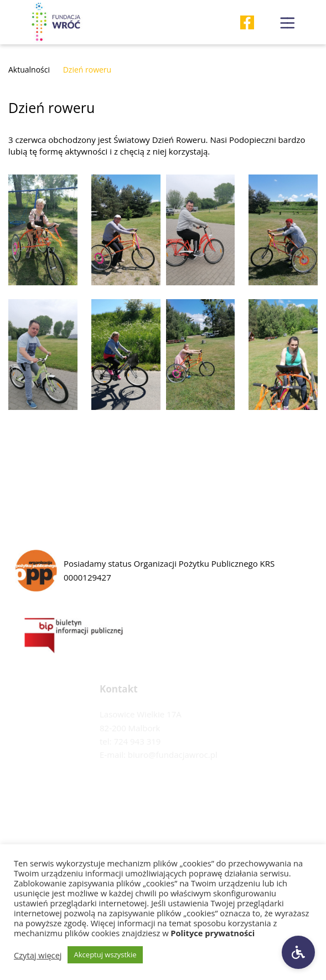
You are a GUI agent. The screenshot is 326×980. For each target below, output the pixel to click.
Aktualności (29, 70)
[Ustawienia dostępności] (298, 952)
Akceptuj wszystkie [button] (105, 955)
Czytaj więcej (38, 955)
